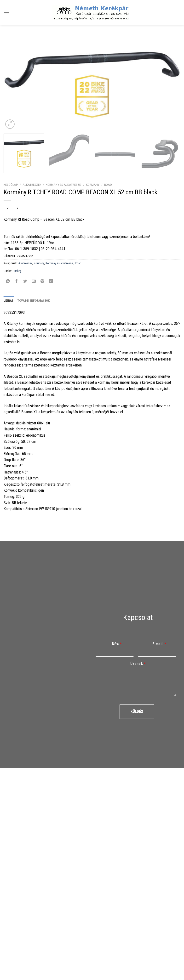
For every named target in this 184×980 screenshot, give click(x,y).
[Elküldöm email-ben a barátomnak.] (34, 282)
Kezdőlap (11, 185)
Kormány (93, 185)
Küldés (137, 712)
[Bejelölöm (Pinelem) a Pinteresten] (43, 282)
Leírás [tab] (9, 301)
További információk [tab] (34, 301)
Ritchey (17, 271)
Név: (117, 644)
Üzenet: (138, 664)
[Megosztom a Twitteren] (25, 282)
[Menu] (6, 12)
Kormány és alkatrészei (64, 185)
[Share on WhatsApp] (8, 282)
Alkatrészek (32, 185)
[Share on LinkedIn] (51, 282)
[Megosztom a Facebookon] (17, 282)
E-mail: (159, 644)
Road (108, 185)
